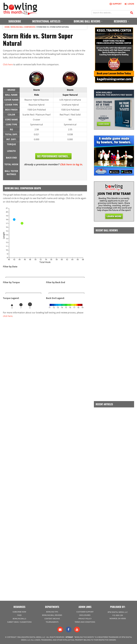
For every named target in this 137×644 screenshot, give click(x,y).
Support (115, 4)
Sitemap (69, 637)
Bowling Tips (52, 612)
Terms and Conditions (85, 622)
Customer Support (85, 612)
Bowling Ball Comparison (23, 27)
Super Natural (70, 95)
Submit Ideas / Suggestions (19, 622)
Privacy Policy (85, 619)
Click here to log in (71, 164)
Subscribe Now (19, 612)
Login (129, 4)
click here (8, 316)
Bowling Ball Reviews (52, 615)
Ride (37, 95)
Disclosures (85, 615)
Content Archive (52, 619)
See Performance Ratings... (53, 156)
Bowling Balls (19, 619)
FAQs (19, 615)
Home (7, 27)
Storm (37, 90)
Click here (8, 64)
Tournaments (52, 622)
